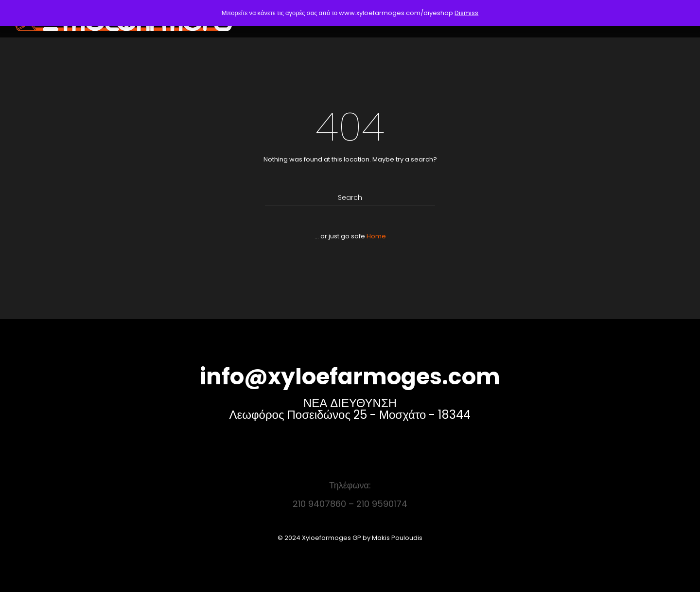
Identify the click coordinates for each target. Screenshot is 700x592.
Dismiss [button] (466, 13)
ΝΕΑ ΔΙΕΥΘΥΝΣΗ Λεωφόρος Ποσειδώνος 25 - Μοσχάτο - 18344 (350, 409)
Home (376, 236)
